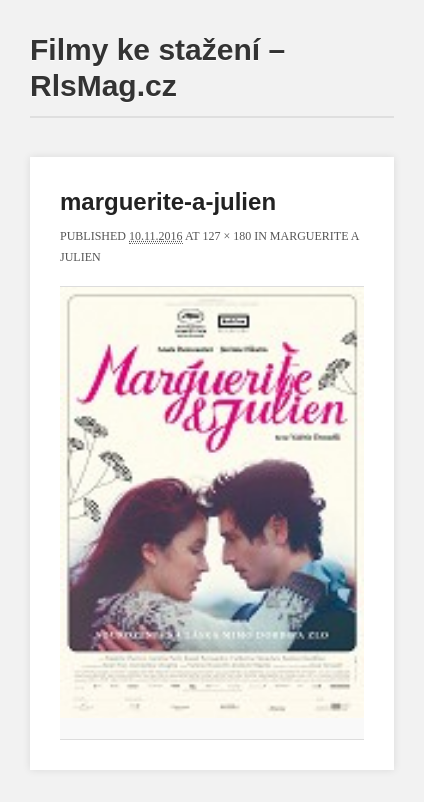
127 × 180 (226, 236)
